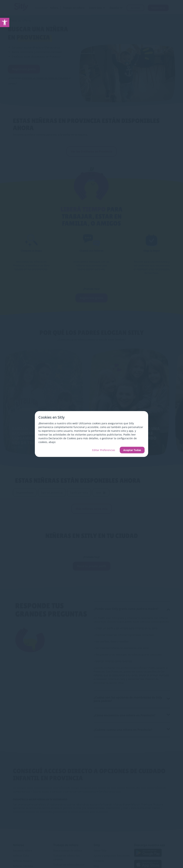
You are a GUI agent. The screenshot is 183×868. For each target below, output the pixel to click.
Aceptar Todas (132, 450)
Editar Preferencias (104, 450)
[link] (5, 22)
